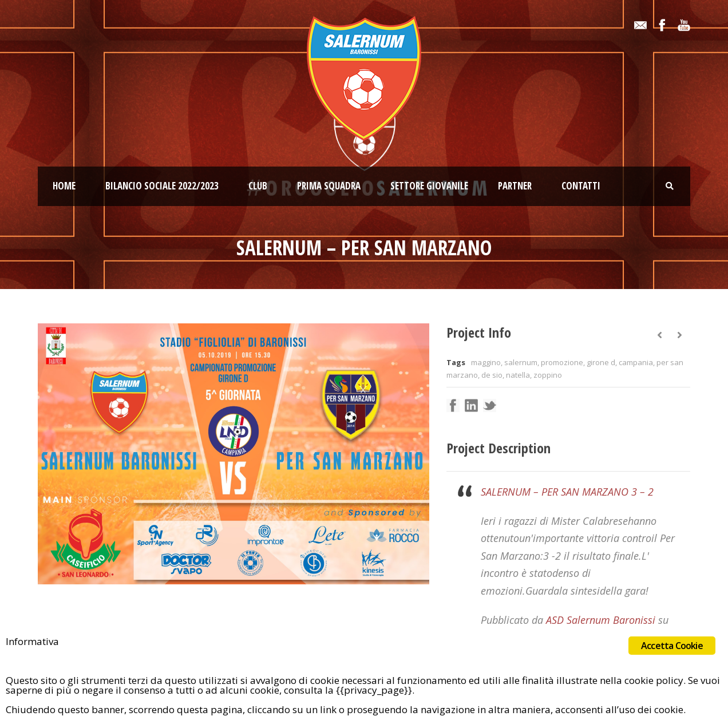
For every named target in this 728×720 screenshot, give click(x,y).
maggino (486, 362)
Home (64, 186)
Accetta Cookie (672, 646)
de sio (492, 375)
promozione (562, 362)
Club (258, 186)
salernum (521, 362)
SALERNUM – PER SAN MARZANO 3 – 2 (567, 492)
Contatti (581, 186)
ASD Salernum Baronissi (601, 620)
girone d (601, 362)
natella (518, 375)
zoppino (548, 375)
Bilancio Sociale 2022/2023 (162, 186)
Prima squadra (329, 186)
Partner (515, 186)
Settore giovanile (429, 186)
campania (636, 362)
